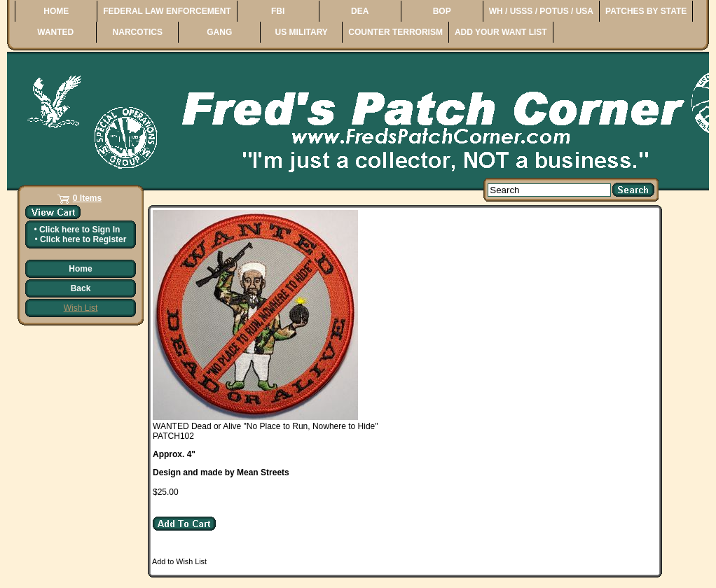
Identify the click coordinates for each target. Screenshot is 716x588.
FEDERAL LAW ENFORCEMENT (167, 11)
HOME (56, 11)
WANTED (55, 32)
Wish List (81, 308)
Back (81, 288)
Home (80, 269)
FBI (278, 11)
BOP (442, 11)
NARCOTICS (138, 32)
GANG (219, 32)
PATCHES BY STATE (646, 11)
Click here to (80, 230)
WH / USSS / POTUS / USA (541, 11)
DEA (360, 11)
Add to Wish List (179, 561)
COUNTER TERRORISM (395, 32)
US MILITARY (302, 32)
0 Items (87, 198)
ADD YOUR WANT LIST (501, 32)
